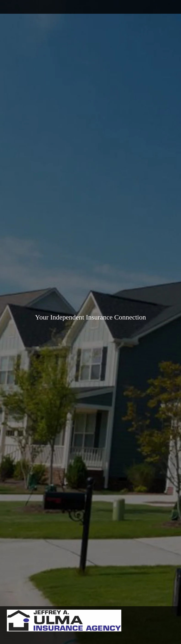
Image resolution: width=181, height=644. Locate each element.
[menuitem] (3, 637)
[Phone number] (11, 7)
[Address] (25, 7)
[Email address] (18, 7)
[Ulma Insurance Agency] (64, 621)
